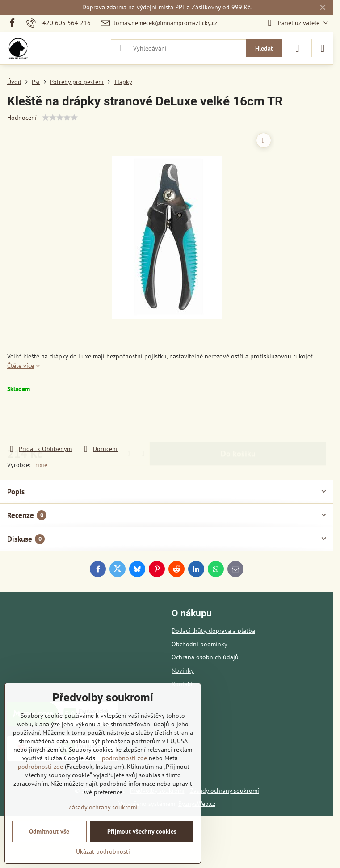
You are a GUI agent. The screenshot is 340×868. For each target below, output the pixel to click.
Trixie (40, 465)
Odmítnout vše (49, 831)
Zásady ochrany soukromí (225, 791)
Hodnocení (22, 118)
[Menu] (323, 48)
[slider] (60, 118)
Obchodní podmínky (199, 644)
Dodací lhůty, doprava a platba (213, 631)
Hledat (264, 48)
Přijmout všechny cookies (142, 831)
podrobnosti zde (124, 758)
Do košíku (238, 419)
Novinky (183, 670)
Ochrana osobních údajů (205, 657)
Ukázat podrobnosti (103, 851)
